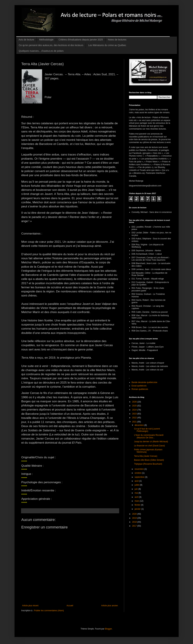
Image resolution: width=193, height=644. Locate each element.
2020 (135, 514)
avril (137, 497)
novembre (139, 469)
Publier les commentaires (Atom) (49, 611)
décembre (139, 425)
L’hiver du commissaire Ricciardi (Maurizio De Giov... (149, 436)
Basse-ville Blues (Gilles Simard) (149, 460)
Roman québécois (140, 389)
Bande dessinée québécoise (145, 382)
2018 (135, 522)
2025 (135, 406)
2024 (135, 410)
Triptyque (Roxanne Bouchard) (148, 464)
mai (137, 493)
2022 (135, 418)
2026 (135, 402)
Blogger (108, 629)
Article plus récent (30, 606)
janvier (138, 509)
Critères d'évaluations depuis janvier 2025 (81, 40)
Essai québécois (139, 386)
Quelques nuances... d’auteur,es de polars (41, 51)
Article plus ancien (109, 606)
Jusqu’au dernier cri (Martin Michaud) (151, 442)
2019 (135, 518)
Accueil (70, 606)
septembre (140, 477)
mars (137, 501)
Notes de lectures (117, 40)
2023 (135, 414)
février (138, 505)
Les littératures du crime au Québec (107, 45)
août (137, 481)
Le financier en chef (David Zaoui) (149, 446)
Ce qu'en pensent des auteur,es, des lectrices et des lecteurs (51, 45)
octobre (138, 473)
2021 (135, 422)
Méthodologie (46, 40)
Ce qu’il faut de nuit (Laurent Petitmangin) (147, 430)
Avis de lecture (26, 40)
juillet (137, 485)
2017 (135, 526)
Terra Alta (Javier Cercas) (146, 456)
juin (136, 489)
